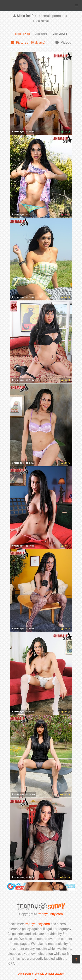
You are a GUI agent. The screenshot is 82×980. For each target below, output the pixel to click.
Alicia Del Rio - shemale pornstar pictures (41, 974)
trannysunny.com (50, 914)
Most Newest (22, 34)
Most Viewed (60, 34)
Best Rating (41, 34)
